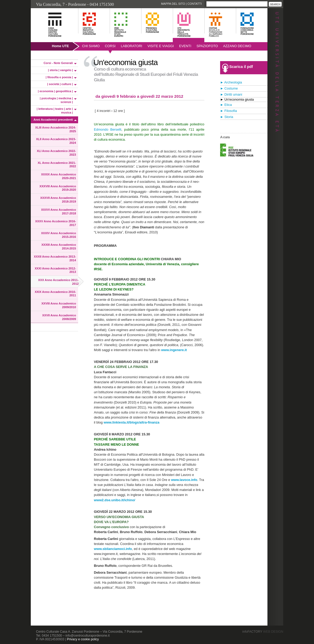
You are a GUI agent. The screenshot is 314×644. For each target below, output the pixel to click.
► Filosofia (229, 111)
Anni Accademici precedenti (53, 120)
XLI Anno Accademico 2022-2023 (56, 153)
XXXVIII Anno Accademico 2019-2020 (58, 188)
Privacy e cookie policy (83, 639)
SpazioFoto (207, 46)
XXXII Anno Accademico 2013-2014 (55, 258)
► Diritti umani (231, 94)
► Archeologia (231, 82)
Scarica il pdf (241, 67)
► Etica (226, 105)
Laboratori (131, 46)
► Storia (227, 117)
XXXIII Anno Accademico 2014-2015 (59, 247)
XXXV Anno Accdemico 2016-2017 (56, 223)
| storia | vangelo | (60, 70)
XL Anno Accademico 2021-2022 (57, 165)
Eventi (185, 46)
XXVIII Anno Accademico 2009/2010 (59, 305)
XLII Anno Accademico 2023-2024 (56, 141)
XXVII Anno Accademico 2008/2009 (59, 317)
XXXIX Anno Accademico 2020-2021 (59, 176)
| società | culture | (60, 84)
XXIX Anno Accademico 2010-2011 (55, 294)
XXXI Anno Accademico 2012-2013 (55, 270)
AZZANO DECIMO (237, 46)
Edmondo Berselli (108, 129)
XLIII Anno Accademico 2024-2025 (56, 129)
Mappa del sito (173, 4)
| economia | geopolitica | (55, 91)
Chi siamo (91, 46)
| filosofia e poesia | (59, 77)
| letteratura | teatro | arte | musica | (55, 111)
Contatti (195, 4)
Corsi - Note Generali (58, 63)
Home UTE (60, 46)
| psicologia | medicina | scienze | (56, 100)
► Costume (229, 88)
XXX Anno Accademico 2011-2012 (58, 282)
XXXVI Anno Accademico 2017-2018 (59, 212)
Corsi (110, 46)
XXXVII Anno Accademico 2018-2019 (58, 200)
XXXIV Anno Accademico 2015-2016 (59, 235)
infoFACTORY (263, 632)
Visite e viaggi (161, 46)
